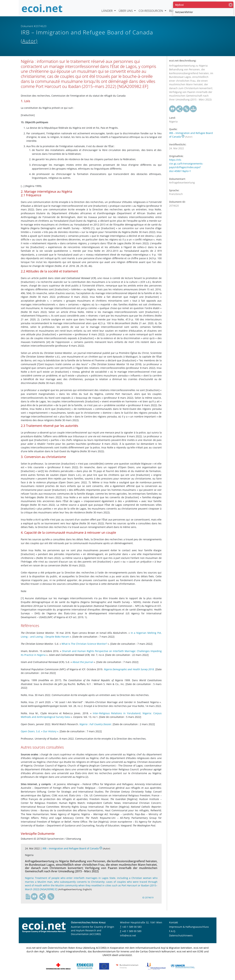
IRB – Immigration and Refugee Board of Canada (72, 851)
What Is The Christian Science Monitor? (84, 647)
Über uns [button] (126, 11)
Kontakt (174, 925)
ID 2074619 (148, 900)
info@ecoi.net (128, 938)
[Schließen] (231, 5)
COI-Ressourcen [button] (151, 11)
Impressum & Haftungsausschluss (189, 930)
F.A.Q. (172, 934)
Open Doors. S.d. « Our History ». (40, 734)
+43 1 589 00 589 (132, 934)
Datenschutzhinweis (181, 938)
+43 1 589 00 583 (132, 930)
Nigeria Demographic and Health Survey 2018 (129, 672)
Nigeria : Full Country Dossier (95, 727)
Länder (107, 11)
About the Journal (83, 665)
